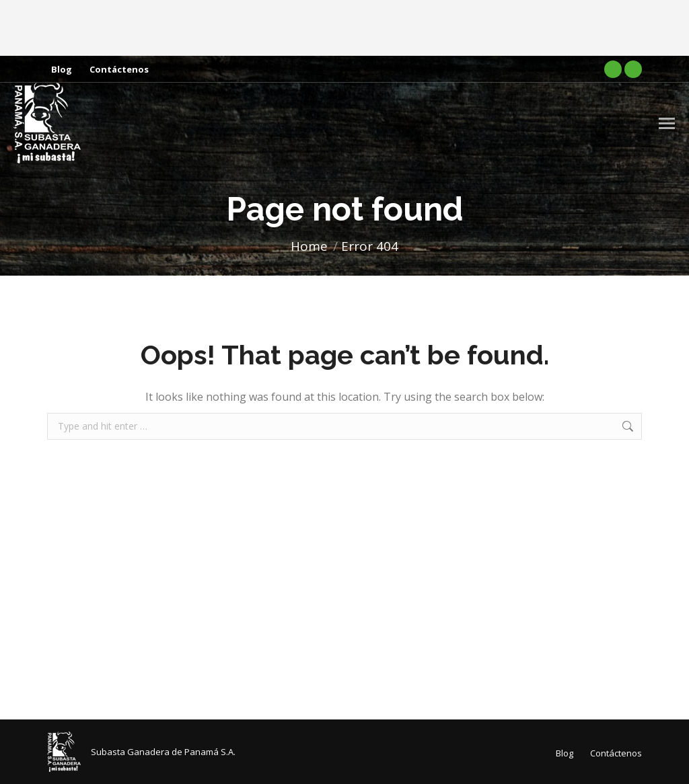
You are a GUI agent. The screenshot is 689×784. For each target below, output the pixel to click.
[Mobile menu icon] (667, 123)
